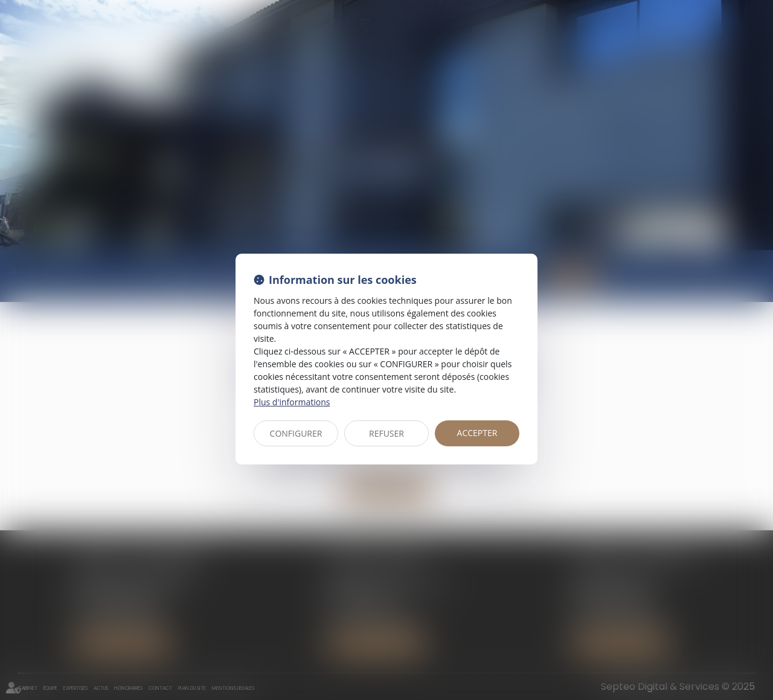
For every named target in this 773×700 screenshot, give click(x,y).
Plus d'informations (292, 402)
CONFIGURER (296, 433)
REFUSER (386, 433)
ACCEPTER (477, 433)
